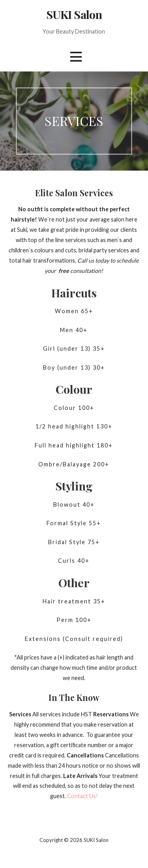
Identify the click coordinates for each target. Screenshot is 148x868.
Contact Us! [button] (82, 796)
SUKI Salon (74, 14)
